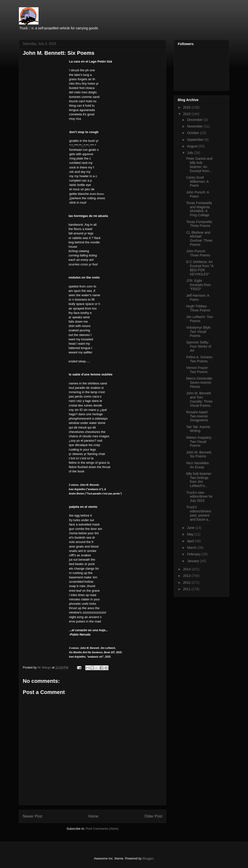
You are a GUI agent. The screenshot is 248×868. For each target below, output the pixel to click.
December (195, 120)
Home (93, 816)
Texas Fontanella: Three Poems (200, 224)
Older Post (153, 816)
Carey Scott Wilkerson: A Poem (197, 182)
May (191, 534)
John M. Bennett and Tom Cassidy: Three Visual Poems (199, 399)
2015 (187, 114)
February (194, 554)
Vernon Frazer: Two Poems (198, 370)
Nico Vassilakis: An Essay (198, 465)
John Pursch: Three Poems (198, 253)
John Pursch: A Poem (198, 194)
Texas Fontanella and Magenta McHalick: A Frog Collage (199, 209)
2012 (187, 582)
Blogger (148, 858)
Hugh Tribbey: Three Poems (198, 308)
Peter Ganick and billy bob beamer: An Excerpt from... (199, 165)
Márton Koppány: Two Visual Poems (199, 442)
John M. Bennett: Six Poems (199, 454)
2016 (187, 107)
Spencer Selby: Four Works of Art (199, 346)
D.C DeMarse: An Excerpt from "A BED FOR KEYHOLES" (200, 268)
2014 (187, 569)
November (195, 126)
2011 (187, 589)
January (194, 561)
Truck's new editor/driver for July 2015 (199, 497)
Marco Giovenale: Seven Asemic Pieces (200, 382)
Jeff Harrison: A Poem (198, 298)
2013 (187, 576)
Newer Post (33, 816)
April (191, 541)
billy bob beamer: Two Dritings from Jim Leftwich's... (199, 480)
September (196, 140)
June (191, 528)
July (190, 153)
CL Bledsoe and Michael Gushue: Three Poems (199, 239)
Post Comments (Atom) (102, 829)
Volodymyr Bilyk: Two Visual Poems (199, 332)
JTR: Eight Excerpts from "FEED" (198, 285)
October (194, 133)
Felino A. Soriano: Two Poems (200, 359)
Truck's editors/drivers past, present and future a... (199, 513)
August (193, 146)
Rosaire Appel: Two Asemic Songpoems (197, 416)
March (192, 548)
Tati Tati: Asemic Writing (198, 429)
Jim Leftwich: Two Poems (200, 319)
